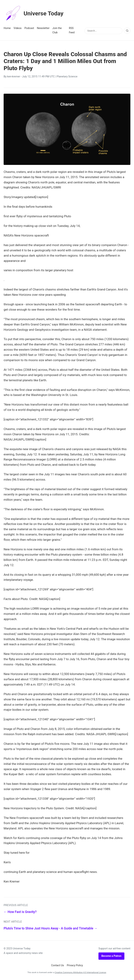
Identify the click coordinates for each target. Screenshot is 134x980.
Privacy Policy (75, 965)
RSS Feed (72, 30)
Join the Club (57, 30)
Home (7, 28)
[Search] (127, 31)
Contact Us (58, 965)
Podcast (29, 28)
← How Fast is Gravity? (20, 912)
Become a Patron (111, 956)
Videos (18, 28)
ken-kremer (14, 77)
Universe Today (34, 13)
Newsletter (43, 28)
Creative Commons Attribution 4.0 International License (80, 972)
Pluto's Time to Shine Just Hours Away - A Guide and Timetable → (50, 928)
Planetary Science (67, 77)
